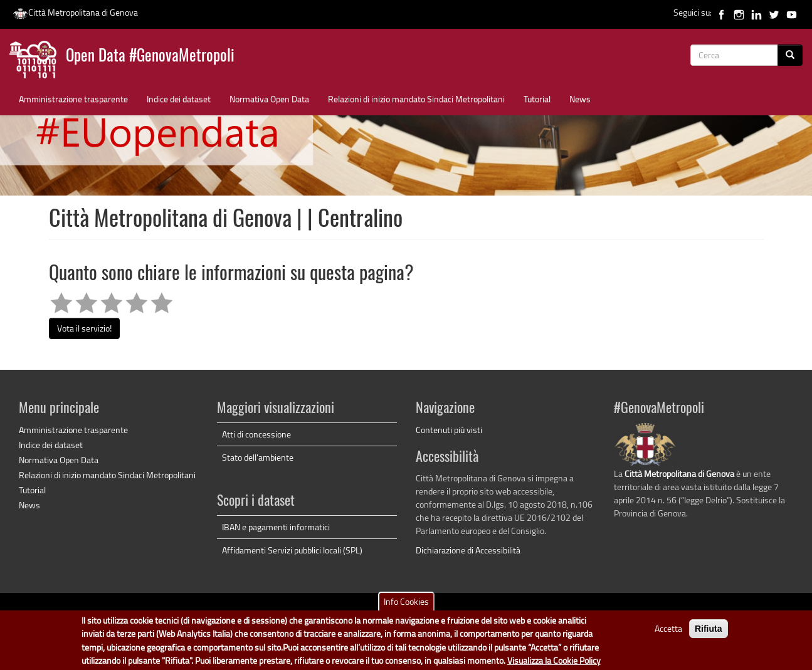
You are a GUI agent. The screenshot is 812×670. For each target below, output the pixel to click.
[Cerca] (790, 55)
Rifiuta (709, 632)
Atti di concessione (256, 434)
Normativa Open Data (269, 99)
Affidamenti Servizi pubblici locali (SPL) (292, 550)
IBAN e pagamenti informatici (276, 527)
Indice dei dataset (179, 99)
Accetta (668, 631)
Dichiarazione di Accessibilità (468, 550)
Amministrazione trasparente (73, 99)
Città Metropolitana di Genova (75, 12)
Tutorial (537, 99)
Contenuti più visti (449, 430)
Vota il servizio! (84, 328)
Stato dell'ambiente (258, 457)
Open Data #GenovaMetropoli (150, 57)
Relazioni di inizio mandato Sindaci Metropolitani (416, 99)
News (580, 99)
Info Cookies (406, 605)
